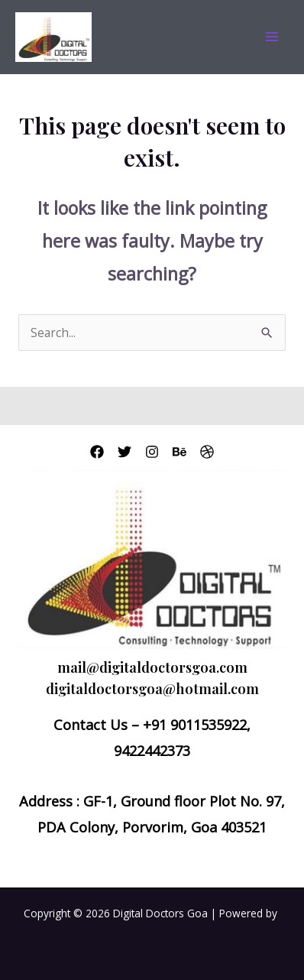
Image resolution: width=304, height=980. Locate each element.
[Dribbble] (207, 452)
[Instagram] (152, 452)
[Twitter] (125, 452)
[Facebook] (97, 452)
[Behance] (179, 452)
